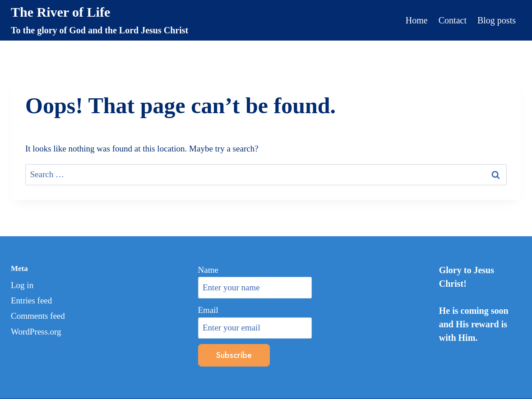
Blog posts (497, 20)
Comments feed (38, 316)
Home (417, 20)
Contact (453, 20)
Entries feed (31, 300)
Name (208, 270)
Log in (22, 285)
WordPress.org (36, 332)
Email (208, 310)
